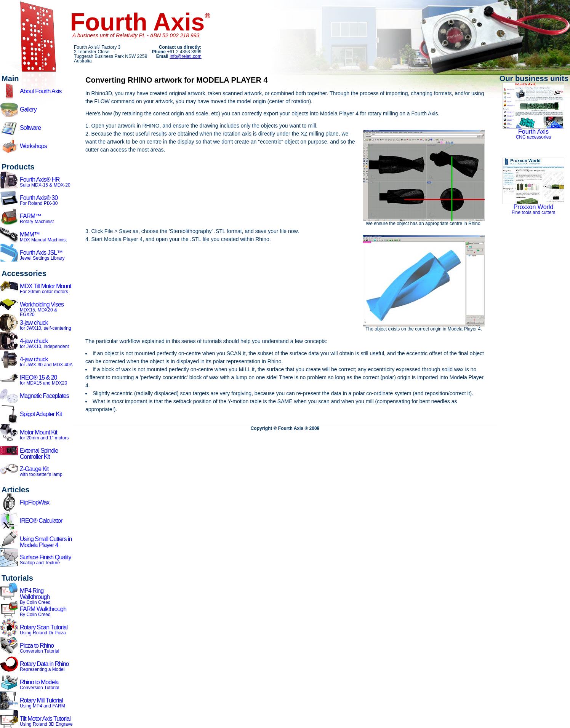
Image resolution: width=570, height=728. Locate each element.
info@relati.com (186, 56)
